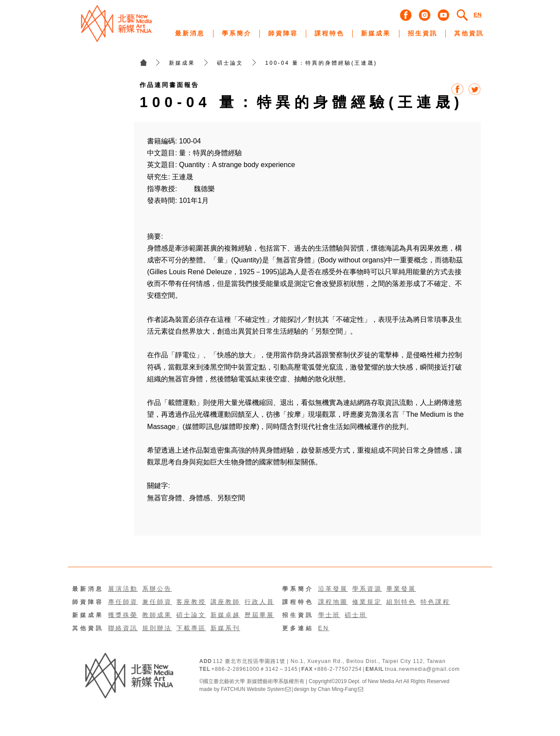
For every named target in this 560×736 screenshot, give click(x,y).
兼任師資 (157, 602)
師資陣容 (88, 602)
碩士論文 (230, 63)
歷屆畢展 (259, 615)
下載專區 (191, 628)
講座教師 (225, 602)
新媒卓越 (225, 615)
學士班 (329, 615)
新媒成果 (182, 63)
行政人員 (259, 602)
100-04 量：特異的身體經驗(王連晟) (321, 63)
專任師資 (123, 602)
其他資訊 (88, 628)
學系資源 (367, 589)
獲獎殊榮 (123, 615)
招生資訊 (298, 615)
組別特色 (401, 602)
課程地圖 (333, 602)
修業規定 (367, 602)
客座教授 (191, 602)
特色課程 (435, 602)
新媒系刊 (225, 628)
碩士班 (356, 615)
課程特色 (298, 602)
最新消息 (88, 589)
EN (324, 628)
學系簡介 (298, 589)
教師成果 (157, 615)
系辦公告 (157, 589)
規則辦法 (157, 628)
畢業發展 (401, 589)
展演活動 (123, 589)
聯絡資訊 (123, 628)
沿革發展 (333, 589)
